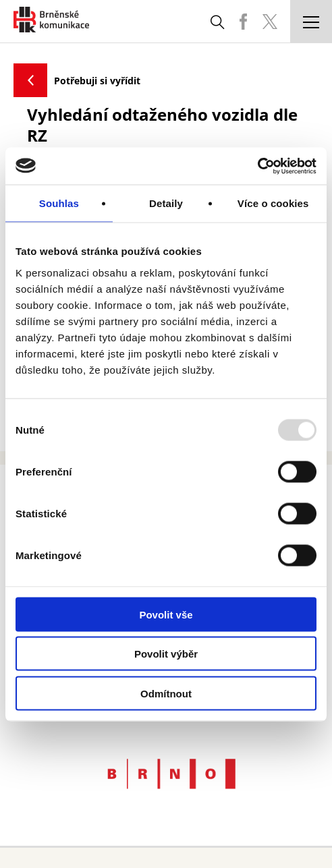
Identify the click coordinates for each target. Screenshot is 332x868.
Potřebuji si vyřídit (97, 81)
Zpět (30, 80)
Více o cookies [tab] (273, 203)
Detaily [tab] (166, 203)
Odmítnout (166, 693)
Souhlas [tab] (59, 203)
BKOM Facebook (243, 22)
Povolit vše (166, 614)
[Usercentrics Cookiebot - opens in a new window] (257, 166)
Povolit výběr (166, 654)
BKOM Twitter (270, 22)
